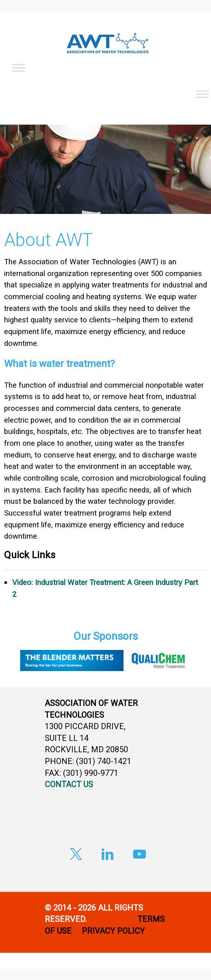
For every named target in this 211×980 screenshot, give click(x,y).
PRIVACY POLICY (114, 931)
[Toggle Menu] (19, 68)
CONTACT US (69, 784)
